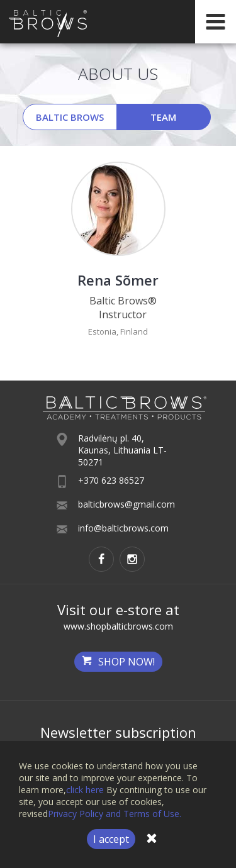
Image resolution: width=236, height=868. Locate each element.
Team (163, 117)
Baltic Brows (70, 117)
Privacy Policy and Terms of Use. (115, 814)
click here (85, 790)
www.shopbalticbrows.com (118, 626)
